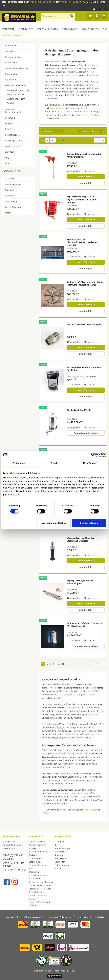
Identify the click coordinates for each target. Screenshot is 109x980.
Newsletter (60, 862)
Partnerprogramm (37, 845)
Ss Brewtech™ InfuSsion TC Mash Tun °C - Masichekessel (85, 625)
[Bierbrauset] (26, 29)
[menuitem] (58, 17)
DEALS (8, 129)
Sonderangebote (13, 146)
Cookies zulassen (89, 523)
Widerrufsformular (38, 865)
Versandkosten (48, 917)
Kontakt (32, 848)
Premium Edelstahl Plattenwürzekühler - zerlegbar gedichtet (82, 242)
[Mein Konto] (97, 16)
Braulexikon (11, 190)
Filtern (47, 131)
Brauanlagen (11, 63)
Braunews (10, 152)
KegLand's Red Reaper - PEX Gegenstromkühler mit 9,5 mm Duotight (82, 200)
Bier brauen (11, 46)
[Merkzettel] (90, 16)
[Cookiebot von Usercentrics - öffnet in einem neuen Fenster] (93, 455)
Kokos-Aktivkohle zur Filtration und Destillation (85, 369)
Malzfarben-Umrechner (40, 885)
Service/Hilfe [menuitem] (99, 9)
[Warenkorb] (104, 16)
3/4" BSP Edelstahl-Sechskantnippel (84, 325)
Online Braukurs (13, 207)
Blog (7, 163)
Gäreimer (85, 115)
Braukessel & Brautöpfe (18, 90)
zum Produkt (86, 183)
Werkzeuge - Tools (14, 140)
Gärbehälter (11, 80)
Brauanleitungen (13, 184)
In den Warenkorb (86, 177)
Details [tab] (54, 463)
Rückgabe (33, 855)
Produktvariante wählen (86, 433)
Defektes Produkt (37, 841)
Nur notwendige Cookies (54, 523)
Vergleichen (74, 171)
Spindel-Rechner (37, 892)
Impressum (34, 872)
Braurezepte (11, 201)
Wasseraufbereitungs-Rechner (39, 904)
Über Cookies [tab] (90, 463)
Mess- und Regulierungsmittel (14, 111)
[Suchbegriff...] (58, 16)
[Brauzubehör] (91, 29)
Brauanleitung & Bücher (17, 68)
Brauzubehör (11, 74)
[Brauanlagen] (70, 29)
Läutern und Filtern (16, 99)
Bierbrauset (11, 51)
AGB (31, 868)
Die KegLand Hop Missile (79, 410)
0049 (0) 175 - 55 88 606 (71, 2)
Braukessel (96, 115)
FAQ (7, 158)
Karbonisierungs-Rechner (41, 882)
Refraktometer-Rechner (40, 889)
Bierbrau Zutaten (13, 57)
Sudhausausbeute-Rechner (38, 897)
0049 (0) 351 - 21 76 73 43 (42, 2)
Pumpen (9, 123)
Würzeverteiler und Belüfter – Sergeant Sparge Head (81, 539)
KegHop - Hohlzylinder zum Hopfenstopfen (80, 582)
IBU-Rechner (35, 879)
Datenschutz (35, 862)
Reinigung (10, 118)
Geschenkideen (12, 135)
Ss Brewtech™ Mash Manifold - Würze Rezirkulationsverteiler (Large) (85, 283)
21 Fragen (10, 179)
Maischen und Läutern (16, 85)
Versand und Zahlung (39, 852)
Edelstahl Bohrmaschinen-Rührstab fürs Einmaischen (84, 155)
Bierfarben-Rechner (38, 875)
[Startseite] (9, 29)
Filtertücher (56, 108)
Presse (8, 213)
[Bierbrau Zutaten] (47, 29)
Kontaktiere (90, 810)
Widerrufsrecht (36, 858)
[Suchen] (72, 16)
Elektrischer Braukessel (18, 95)
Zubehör (11, 103)
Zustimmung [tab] (19, 463)
